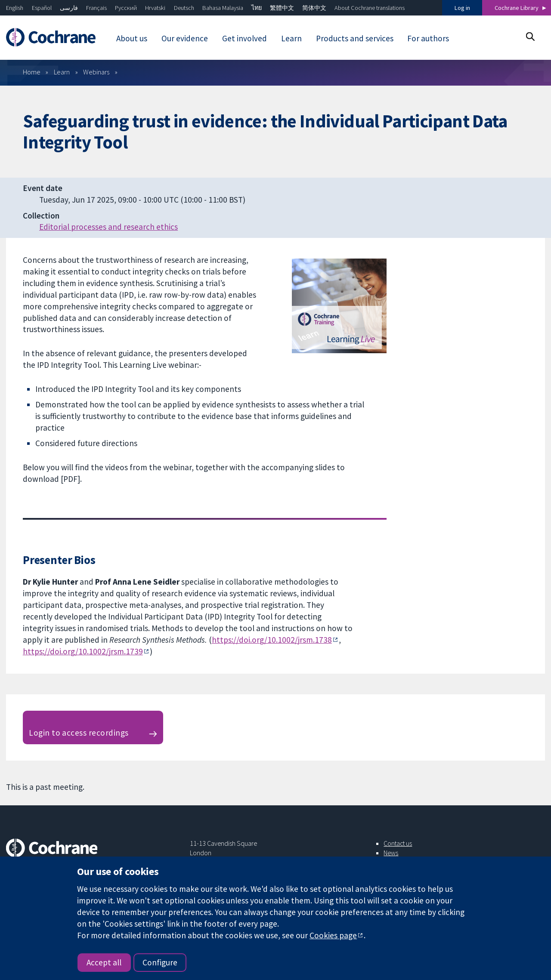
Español (42, 8)
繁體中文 (282, 8)
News (391, 853)
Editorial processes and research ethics (108, 227)
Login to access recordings (79, 733)
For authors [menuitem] (428, 38)
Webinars (96, 72)
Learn (62, 72)
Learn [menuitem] (291, 38)
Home (32, 72)
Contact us (398, 843)
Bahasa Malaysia (223, 8)
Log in (462, 8)
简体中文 (314, 8)
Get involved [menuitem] (245, 38)
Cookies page (333, 935)
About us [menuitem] (132, 38)
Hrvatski (155, 8)
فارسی (69, 8)
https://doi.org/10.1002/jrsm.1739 (83, 651)
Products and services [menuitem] (355, 38)
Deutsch (184, 8)
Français (96, 8)
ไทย (257, 8)
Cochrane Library (517, 8)
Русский (126, 8)
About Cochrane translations (370, 8)
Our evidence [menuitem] (185, 38)
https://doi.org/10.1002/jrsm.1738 (272, 640)
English (15, 8)
